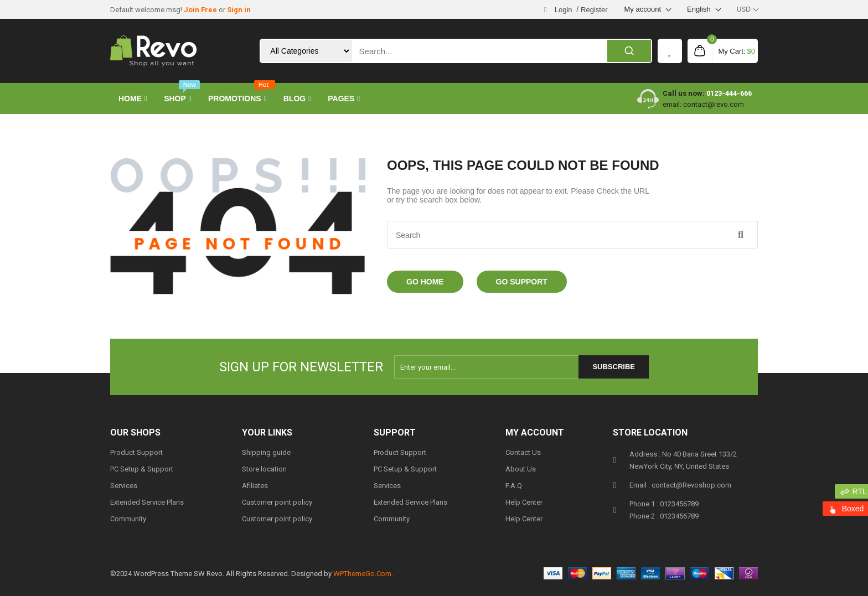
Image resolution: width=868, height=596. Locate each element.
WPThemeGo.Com (362, 574)
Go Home (425, 282)
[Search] (629, 51)
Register (594, 10)
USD (744, 9)
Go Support (522, 282)
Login (564, 10)
